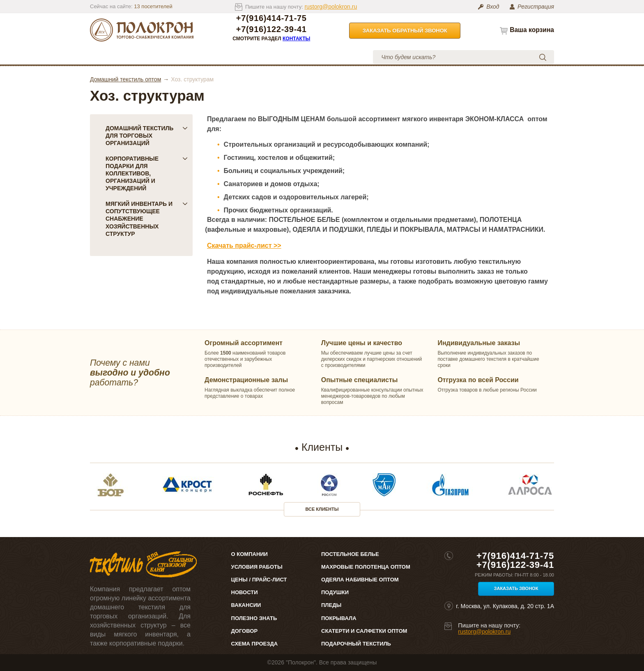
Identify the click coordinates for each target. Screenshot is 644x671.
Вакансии (246, 605)
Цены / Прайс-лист (259, 580)
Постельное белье (350, 554)
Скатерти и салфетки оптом (364, 631)
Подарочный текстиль (356, 644)
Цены (213, 57)
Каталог (118, 57)
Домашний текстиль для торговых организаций (147, 136)
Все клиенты (322, 509)
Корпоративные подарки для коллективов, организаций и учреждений (147, 173)
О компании (165, 57)
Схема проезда (254, 644)
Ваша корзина (532, 30)
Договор (245, 631)
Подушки (335, 592)
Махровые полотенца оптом (366, 567)
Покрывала (339, 618)
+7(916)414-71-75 (271, 18)
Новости (245, 592)
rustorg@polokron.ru (331, 7)
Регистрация (536, 7)
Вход (493, 7)
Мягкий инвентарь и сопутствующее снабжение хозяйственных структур (147, 219)
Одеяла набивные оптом (360, 580)
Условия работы (268, 57)
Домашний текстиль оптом (125, 79)
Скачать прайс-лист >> (244, 246)
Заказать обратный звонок (405, 31)
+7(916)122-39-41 (271, 29)
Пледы (331, 605)
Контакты (296, 39)
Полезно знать (254, 618)
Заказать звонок (516, 588)
